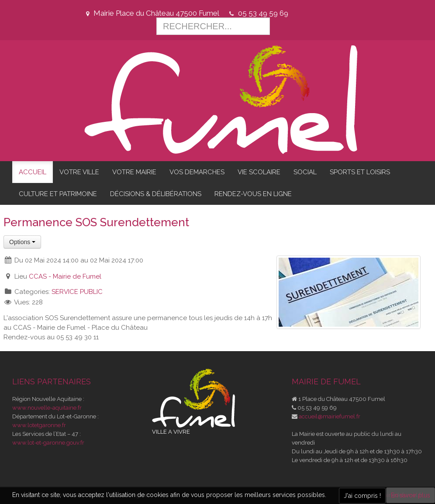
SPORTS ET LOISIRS (360, 172)
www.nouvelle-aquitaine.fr (47, 408)
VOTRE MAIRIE (134, 172)
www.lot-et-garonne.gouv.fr (48, 443)
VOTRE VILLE (79, 172)
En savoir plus (411, 495)
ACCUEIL (33, 172)
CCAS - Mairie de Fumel (65, 276)
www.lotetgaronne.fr (39, 425)
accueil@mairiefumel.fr (330, 416)
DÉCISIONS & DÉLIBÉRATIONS (156, 194)
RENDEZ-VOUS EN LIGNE (253, 194)
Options (22, 242)
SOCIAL (305, 172)
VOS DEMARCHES (197, 172)
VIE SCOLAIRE (259, 172)
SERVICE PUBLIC (77, 292)
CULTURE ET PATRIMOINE (58, 194)
